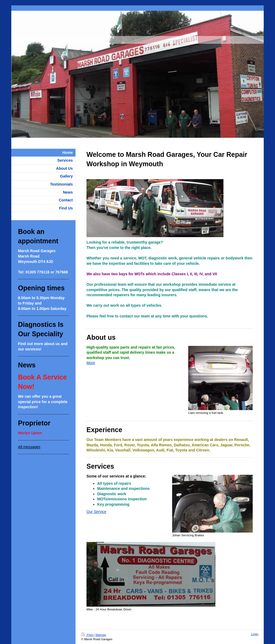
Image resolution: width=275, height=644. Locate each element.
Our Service (96, 512)
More (91, 363)
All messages (29, 447)
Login (255, 634)
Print (87, 635)
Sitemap (101, 635)
